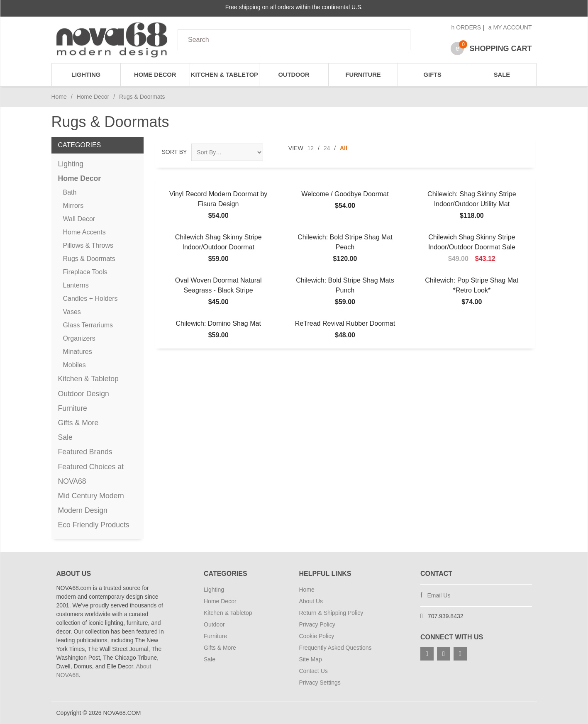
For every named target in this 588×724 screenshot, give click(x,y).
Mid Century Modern (91, 496)
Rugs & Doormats (89, 259)
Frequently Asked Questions (335, 648)
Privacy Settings (320, 683)
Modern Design (83, 510)
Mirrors (73, 206)
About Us (311, 601)
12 (311, 148)
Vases (72, 312)
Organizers (79, 338)
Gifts (433, 75)
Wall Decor (79, 219)
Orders (466, 27)
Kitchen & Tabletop (224, 75)
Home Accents (84, 232)
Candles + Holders (90, 299)
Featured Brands (85, 452)
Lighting (86, 75)
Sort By (174, 152)
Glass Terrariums (88, 325)
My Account (510, 27)
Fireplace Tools (85, 272)
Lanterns (76, 285)
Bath (70, 192)
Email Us (439, 595)
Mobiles (74, 365)
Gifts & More (78, 423)
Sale (502, 75)
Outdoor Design (84, 394)
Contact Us (314, 671)
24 (327, 148)
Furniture (363, 75)
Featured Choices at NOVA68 (91, 474)
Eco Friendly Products (94, 525)
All (344, 148)
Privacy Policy (317, 624)
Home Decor (155, 75)
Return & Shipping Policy (331, 613)
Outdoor (294, 75)
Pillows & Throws (88, 245)
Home (59, 97)
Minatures (78, 352)
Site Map (311, 659)
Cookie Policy (317, 636)
